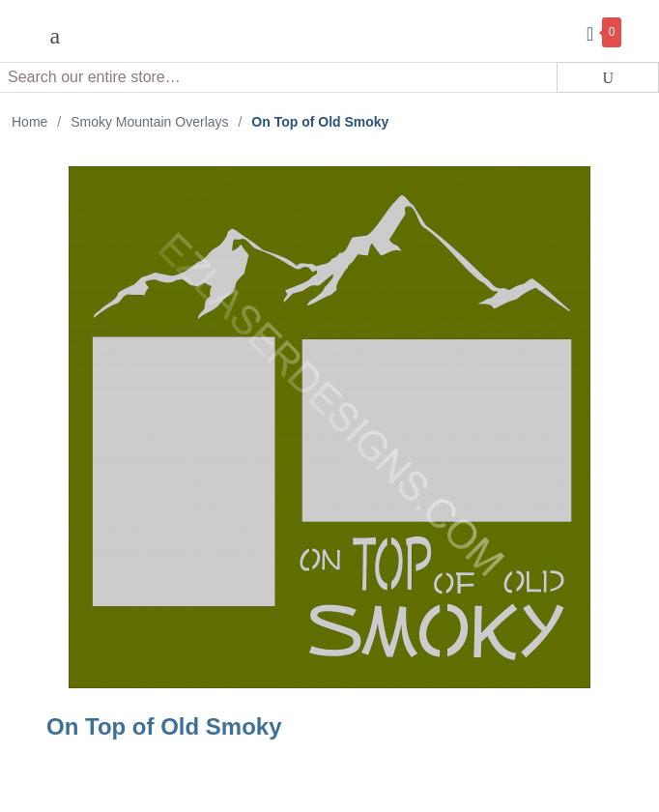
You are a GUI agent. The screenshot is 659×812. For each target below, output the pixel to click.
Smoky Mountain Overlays (149, 122)
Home (29, 122)
